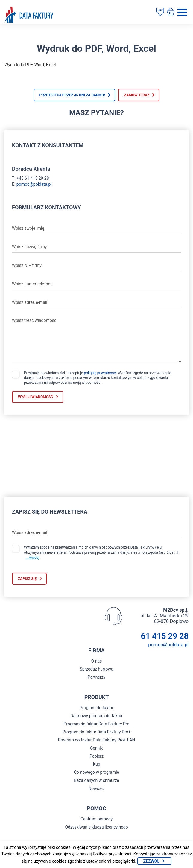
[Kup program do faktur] (171, 12)
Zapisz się (27, 579)
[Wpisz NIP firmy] (96, 265)
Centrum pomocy (96, 819)
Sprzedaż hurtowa (96, 669)
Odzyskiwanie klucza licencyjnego (96, 827)
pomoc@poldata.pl (34, 184)
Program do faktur (96, 708)
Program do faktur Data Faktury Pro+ (97, 732)
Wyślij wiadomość (35, 397)
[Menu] (182, 12)
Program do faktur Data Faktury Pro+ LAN (96, 740)
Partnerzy (97, 677)
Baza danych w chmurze (96, 780)
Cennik (96, 748)
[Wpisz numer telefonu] (96, 284)
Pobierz (96, 756)
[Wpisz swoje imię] (96, 228)
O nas (97, 661)
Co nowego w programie (96, 772)
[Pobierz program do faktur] (160, 12)
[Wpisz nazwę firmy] (96, 247)
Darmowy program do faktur (96, 716)
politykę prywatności (100, 373)
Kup (96, 764)
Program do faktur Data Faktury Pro (97, 724)
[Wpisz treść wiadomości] (96, 339)
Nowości (96, 788)
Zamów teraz (137, 95)
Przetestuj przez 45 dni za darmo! (72, 95)
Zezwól (151, 861)
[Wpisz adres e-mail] (96, 302)
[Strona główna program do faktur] (29, 15)
